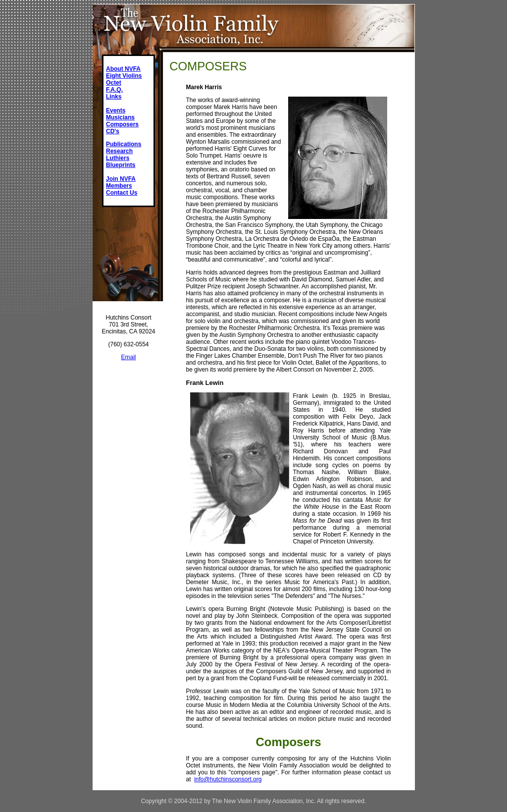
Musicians (120, 117)
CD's (113, 131)
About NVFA (123, 69)
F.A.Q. (114, 90)
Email (128, 357)
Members (119, 186)
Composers (122, 124)
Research (119, 151)
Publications (124, 144)
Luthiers (118, 158)
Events (116, 110)
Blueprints (121, 165)
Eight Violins (124, 76)
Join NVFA (121, 179)
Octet (114, 83)
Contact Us (122, 193)
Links (114, 97)
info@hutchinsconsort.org (228, 779)
